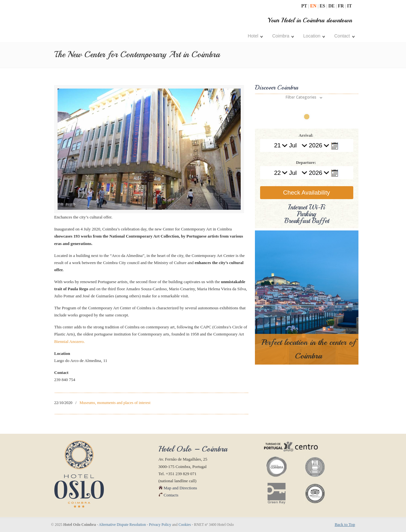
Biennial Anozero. (70, 341)
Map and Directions (178, 488)
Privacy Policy (160, 525)
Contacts (169, 495)
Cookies (185, 525)
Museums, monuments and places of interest (115, 403)
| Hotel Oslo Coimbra (104, 22)
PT (305, 6)
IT (350, 6)
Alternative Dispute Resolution (122, 525)
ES (323, 6)
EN (314, 6)
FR (341, 6)
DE (332, 6)
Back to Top (345, 524)
